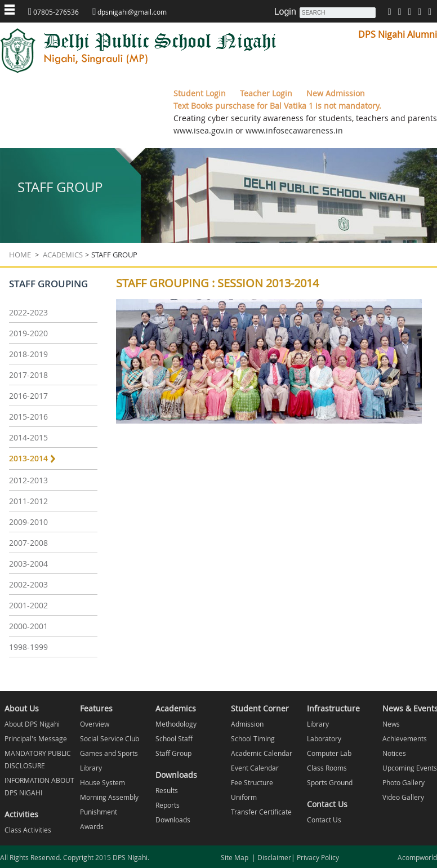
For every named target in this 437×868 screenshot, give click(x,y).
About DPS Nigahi (32, 724)
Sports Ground (330, 782)
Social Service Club (110, 738)
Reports (168, 805)
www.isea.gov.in (203, 130)
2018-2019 (28, 354)
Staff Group (173, 753)
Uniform (244, 797)
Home (20, 255)
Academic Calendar (262, 753)
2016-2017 (28, 396)
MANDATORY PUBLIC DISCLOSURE (38, 759)
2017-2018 (28, 375)
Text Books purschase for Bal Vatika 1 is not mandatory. (277, 106)
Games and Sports (109, 753)
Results (167, 790)
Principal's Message (36, 738)
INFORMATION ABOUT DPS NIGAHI (39, 786)
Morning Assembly (109, 797)
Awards (92, 826)
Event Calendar (255, 768)
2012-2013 (28, 480)
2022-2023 (28, 312)
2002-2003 (28, 584)
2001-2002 (28, 605)
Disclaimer (273, 857)
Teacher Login (267, 93)
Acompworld (417, 857)
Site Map (236, 857)
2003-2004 (28, 564)
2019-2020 (28, 333)
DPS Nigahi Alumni (398, 34)
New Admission (336, 93)
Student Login (201, 93)
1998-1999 (28, 647)
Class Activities (28, 830)
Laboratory (324, 738)
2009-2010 (28, 522)
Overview (95, 724)
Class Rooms (327, 768)
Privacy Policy (317, 857)
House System (102, 782)
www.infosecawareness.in (293, 130)
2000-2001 (28, 626)
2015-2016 (28, 417)
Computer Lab (329, 753)
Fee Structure (252, 782)
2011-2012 (28, 501)
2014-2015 (28, 437)
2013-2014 (28, 458)
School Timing (253, 738)
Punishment (99, 812)
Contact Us (324, 820)
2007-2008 (28, 543)
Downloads (173, 820)
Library (91, 768)
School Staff (174, 738)
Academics (62, 255)
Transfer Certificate (261, 812)
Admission (247, 724)
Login (285, 12)
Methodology (176, 724)
